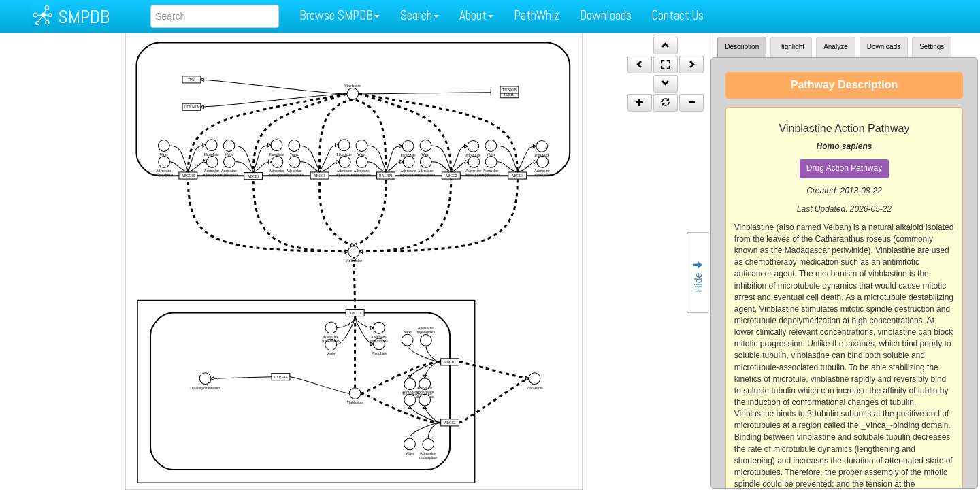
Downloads (606, 15)
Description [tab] (742, 47)
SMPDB (84, 17)
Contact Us (678, 15)
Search (420, 15)
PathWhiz (537, 15)
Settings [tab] (932, 47)
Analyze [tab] (836, 47)
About (476, 15)
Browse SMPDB (340, 15)
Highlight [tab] (791, 47)
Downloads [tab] (884, 47)
